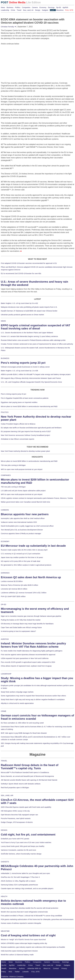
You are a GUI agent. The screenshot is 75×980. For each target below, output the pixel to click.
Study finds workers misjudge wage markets (17, 692)
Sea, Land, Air (28, 10)
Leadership (5, 10)
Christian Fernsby (8, 27)
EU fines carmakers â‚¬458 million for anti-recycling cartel (22, 723)
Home (4, 962)
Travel (19, 10)
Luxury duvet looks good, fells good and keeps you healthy (23, 846)
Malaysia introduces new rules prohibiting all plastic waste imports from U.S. (29, 307)
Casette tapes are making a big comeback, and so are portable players (27, 889)
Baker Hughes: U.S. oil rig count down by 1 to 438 (19, 371)
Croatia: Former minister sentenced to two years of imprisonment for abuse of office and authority (37, 344)
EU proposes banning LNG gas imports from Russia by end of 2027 (26, 431)
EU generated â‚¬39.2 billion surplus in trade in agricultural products (26, 565)
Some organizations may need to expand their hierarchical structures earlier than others (33, 696)
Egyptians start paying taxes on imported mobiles (19, 402)
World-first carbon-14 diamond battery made (17, 955)
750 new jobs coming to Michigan (13, 465)
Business (10, 7)
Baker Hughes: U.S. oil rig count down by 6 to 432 (19, 303)
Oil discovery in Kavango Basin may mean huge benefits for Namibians (27, 624)
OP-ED (3, 604)
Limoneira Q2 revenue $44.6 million (14, 589)
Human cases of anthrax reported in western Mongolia (21, 923)
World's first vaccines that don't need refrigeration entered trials (24, 912)
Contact (56, 968)
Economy (43, 7)
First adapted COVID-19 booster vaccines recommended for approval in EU (29, 263)
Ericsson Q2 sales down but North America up (31, 577)
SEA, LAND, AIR (7, 795)
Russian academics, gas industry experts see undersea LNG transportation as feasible (33, 947)
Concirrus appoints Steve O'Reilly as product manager (21, 534)
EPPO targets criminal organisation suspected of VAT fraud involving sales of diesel (36, 327)
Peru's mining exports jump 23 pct (23, 363)
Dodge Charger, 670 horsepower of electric (17, 822)
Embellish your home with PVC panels (15, 839)
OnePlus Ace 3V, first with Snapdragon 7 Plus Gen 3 (20, 877)
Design (38, 10)
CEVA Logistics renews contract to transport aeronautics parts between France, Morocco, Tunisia (37, 498)
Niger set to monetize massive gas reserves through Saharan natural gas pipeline (31, 616)
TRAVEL (4, 761)
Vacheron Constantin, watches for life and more (18, 850)
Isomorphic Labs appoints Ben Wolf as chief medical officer (23, 518)
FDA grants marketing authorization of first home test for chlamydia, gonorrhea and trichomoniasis (37, 919)
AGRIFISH (5, 639)
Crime (13, 10)
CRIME (4, 711)
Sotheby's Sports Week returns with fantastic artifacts (21, 784)
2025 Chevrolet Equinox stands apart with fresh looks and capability (26, 807)
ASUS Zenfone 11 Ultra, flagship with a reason (18, 881)
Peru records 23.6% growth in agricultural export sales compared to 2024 (28, 662)
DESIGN (4, 830)
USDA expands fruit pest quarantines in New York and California (25, 658)
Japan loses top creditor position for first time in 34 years (22, 557)
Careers (35, 7)
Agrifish (65, 7)
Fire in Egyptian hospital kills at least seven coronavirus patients (25, 398)
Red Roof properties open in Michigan (15, 788)
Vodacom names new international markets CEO (19, 522)
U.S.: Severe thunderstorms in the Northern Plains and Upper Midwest (27, 333)
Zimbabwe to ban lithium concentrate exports (18, 439)
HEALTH (4, 896)
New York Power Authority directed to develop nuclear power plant (25, 451)
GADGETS (5, 862)
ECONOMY (5, 541)
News (3, 7)
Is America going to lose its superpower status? (18, 631)
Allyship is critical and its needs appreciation (17, 703)
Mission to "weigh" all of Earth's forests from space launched (23, 940)
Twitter (17, 972)
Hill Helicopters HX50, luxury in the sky (15, 811)
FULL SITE (36, 972)
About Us (47, 968)
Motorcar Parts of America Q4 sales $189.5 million (20, 585)
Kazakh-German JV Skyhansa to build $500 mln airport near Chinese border (29, 311)
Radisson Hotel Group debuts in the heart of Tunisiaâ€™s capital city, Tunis (30, 767)
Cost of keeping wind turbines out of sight (28, 935)
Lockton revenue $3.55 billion (12, 581)
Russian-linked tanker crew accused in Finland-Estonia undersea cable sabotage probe (33, 340)
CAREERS (5, 510)
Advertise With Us (34, 968)
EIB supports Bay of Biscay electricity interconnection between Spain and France (31, 378)
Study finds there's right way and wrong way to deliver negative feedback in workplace (33, 700)
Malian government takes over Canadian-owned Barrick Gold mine (25, 502)
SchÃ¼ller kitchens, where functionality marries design (21, 854)
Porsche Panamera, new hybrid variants (16, 818)
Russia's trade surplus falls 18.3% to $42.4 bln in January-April (24, 550)
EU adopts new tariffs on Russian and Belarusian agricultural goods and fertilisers (31, 428)
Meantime (60, 10)
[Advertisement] (18, 59)
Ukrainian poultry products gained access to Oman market (22, 315)
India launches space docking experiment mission (19, 951)
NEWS (3, 321)
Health (52, 10)
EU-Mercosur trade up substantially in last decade (33, 546)
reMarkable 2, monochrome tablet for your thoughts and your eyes (25, 873)
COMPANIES (6, 475)
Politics (18, 7)
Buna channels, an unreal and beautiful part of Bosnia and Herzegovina (27, 776)
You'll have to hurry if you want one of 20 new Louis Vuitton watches (26, 842)
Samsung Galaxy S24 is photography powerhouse (19, 885)
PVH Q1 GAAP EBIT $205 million (13, 596)
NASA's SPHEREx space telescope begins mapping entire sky (24, 943)
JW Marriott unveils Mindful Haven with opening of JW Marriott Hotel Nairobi (29, 780)
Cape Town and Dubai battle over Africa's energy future (21, 627)
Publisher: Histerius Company (12, 977)
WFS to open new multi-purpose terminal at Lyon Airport (22, 469)
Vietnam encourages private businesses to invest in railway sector (25, 367)
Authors (22, 968)
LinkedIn (26, 972)
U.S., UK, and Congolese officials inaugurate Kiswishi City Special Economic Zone (31, 382)
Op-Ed (59, 7)
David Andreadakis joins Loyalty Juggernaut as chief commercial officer (27, 526)
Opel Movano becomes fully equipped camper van (19, 815)
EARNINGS (5, 573)
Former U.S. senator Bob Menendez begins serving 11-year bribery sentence (29, 336)
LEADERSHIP (6, 674)
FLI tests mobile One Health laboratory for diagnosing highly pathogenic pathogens (32, 651)
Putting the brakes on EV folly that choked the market (21, 620)
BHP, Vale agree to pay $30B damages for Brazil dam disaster (24, 733)
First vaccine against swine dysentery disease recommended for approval (28, 655)
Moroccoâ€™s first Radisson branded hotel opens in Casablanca (25, 772)
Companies (26, 7)
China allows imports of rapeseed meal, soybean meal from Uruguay (26, 666)
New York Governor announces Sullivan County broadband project (25, 435)
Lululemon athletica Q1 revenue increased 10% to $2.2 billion (24, 593)
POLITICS (5, 412)
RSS (10, 972)
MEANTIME (5, 931)
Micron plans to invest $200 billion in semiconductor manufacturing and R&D (29, 406)
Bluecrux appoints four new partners (25, 514)
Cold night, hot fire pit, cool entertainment (28, 835)
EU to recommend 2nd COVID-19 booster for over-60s (21, 273)
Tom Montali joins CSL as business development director (22, 530)
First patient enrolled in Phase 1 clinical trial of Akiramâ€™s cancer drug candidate (32, 916)
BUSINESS (5, 358)
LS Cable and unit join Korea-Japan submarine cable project (23, 491)
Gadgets (45, 10)
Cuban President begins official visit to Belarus (18, 424)
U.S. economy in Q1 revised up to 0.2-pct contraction (21, 554)
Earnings (51, 7)
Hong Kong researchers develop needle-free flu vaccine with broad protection (30, 908)
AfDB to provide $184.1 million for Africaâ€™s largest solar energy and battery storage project (36, 374)
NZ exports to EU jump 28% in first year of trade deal (21, 561)
